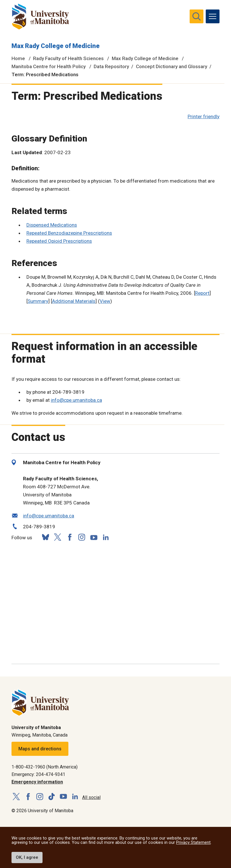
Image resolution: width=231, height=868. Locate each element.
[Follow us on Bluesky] (45, 537)
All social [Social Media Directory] (91, 797)
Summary (38, 301)
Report (202, 293)
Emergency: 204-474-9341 (38, 774)
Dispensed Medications (52, 225)
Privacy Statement (193, 842)
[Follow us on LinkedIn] (106, 537)
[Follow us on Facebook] (70, 537)
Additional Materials (74, 301)
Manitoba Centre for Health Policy (49, 66)
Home (18, 58)
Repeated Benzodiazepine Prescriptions (69, 233)
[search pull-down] (197, 16)
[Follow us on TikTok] (52, 797)
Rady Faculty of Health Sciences (68, 58)
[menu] (213, 16)
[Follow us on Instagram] (82, 537)
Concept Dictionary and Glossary (172, 66)
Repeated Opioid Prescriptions (59, 241)
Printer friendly (204, 116)
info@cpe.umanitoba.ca (76, 400)
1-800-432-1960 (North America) (45, 767)
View (105, 301)
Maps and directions (40, 749)
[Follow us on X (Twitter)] (57, 537)
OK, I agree (27, 857)
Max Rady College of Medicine (56, 46)
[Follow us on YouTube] (94, 537)
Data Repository (111, 66)
